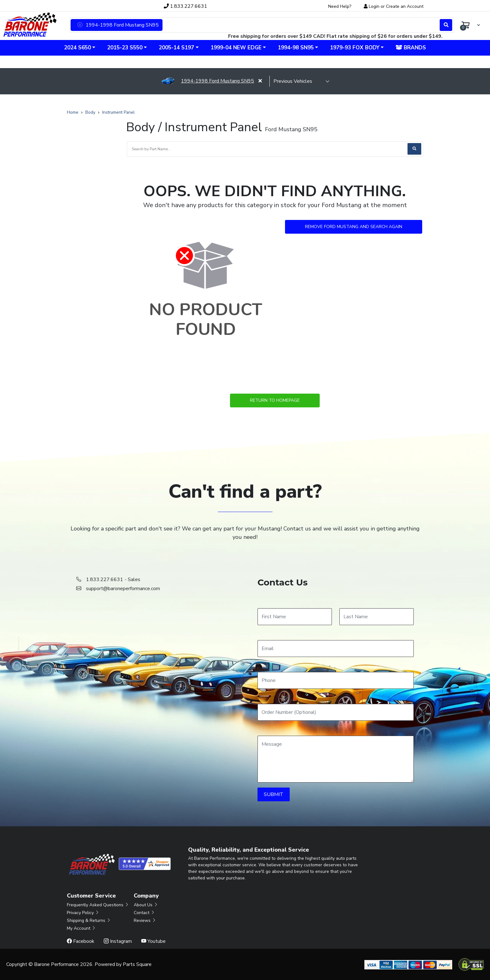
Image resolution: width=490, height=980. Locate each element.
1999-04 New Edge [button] (236, 48)
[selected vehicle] (299, 81)
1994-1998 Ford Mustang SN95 (207, 81)
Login (374, 6)
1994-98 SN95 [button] (296, 48)
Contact (144, 913)
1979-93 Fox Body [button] (355, 48)
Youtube (153, 941)
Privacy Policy (83, 913)
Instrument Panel (118, 112)
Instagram (118, 941)
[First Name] (295, 617)
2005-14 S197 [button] (176, 48)
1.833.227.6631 (185, 6)
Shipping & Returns (89, 920)
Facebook (81, 941)
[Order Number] (336, 712)
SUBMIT (274, 794)
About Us (146, 905)
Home (73, 112)
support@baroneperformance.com (123, 589)
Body (90, 112)
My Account (81, 928)
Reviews (145, 920)
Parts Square (137, 964)
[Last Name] (377, 617)
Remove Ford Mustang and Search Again (354, 227)
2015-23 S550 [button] (125, 48)
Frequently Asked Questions (98, 905)
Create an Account (405, 6)
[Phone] (336, 680)
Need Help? (340, 6)
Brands (411, 48)
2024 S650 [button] (77, 48)
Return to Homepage (275, 400)
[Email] (336, 649)
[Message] (336, 759)
